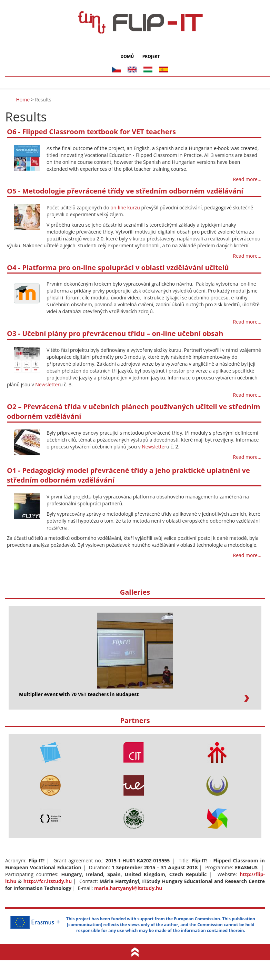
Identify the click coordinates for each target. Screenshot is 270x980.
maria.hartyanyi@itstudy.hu (128, 888)
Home (23, 99)
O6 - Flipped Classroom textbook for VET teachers (91, 132)
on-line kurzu (125, 207)
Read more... (247, 179)
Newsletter (47, 384)
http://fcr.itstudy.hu (48, 881)
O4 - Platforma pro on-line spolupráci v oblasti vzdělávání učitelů (118, 267)
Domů (128, 56)
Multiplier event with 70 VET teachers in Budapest (79, 694)
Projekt (151, 56)
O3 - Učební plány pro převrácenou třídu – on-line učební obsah (115, 333)
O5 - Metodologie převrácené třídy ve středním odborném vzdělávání (125, 191)
